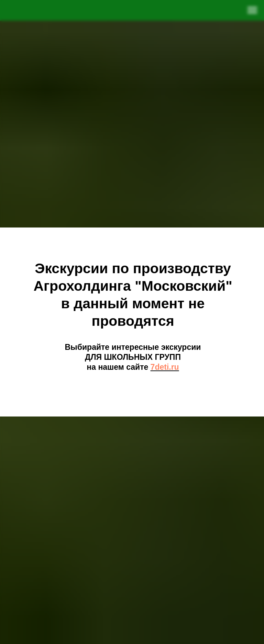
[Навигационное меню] (252, 10)
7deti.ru (165, 367)
